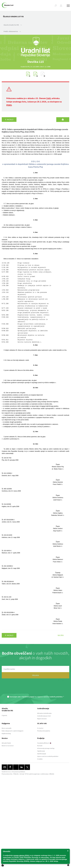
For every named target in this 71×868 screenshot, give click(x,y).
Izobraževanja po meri (44, 716)
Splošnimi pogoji (28, 697)
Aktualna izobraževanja (44, 713)
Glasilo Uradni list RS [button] (13, 25)
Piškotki (16, 774)
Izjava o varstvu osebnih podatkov (48, 756)
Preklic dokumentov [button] (12, 31)
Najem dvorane (42, 719)
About (48, 743)
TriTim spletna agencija (32, 774)
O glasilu (4, 715)
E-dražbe (40, 759)
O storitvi (40, 728)
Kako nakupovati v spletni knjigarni (13, 731)
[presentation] (35, 688)
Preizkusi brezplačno (44, 731)
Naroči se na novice (8, 746)
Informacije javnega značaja (46, 748)
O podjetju (41, 743)
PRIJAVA (36, 675)
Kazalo (9, 120)
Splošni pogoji (42, 754)
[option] (35, 62)
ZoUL (49, 98)
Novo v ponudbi (7, 728)
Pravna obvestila (7, 774)
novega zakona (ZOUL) (22, 855)
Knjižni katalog (6, 733)
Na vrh (61, 635)
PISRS (9, 105)
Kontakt (40, 746)
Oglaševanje (41, 751)
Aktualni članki (6, 743)
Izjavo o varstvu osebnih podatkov (50, 697)
